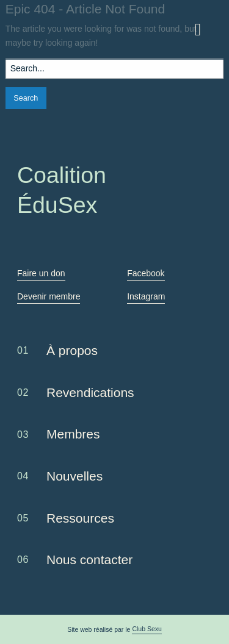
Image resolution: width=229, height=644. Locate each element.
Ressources (80, 518)
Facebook (146, 273)
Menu (203, 26)
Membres (73, 434)
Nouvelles (75, 476)
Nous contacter (89, 560)
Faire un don (41, 273)
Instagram (146, 296)
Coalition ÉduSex (47, 30)
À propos (72, 350)
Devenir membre (49, 296)
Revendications (90, 392)
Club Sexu (147, 629)
